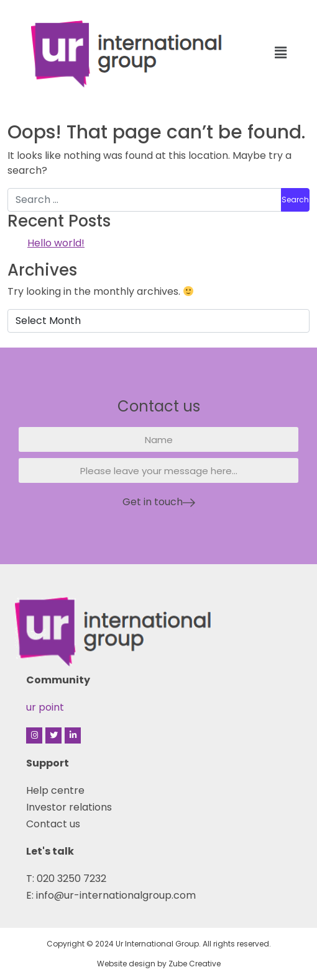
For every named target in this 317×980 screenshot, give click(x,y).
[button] (280, 53)
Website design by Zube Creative (159, 964)
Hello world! (56, 243)
